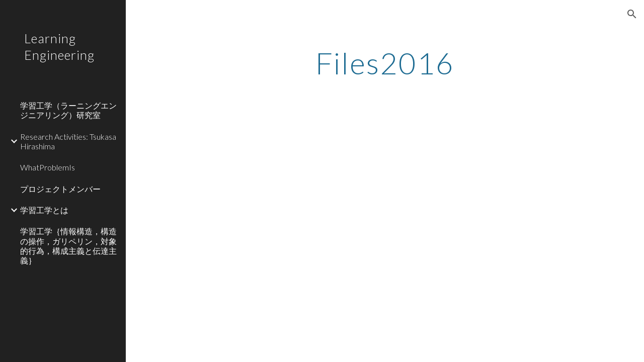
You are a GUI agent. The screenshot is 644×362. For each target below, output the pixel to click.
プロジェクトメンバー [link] (60, 189)
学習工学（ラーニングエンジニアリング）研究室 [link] (68, 110)
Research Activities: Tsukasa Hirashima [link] (68, 141)
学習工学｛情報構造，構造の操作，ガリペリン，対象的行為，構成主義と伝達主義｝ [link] (68, 246)
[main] (385, 63)
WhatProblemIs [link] (48, 167)
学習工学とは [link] (44, 210)
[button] (632, 14)
